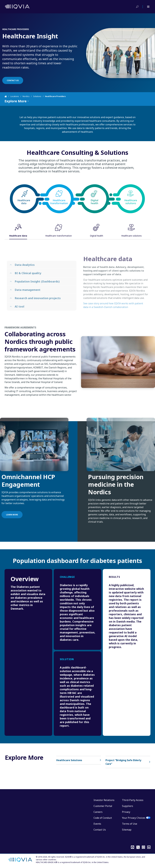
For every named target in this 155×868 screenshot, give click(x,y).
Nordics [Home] (26, 96)
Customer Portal (103, 806)
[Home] (7, 96)
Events (97, 824)
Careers (98, 812)
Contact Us (100, 830)
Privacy (126, 812)
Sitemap (127, 830)
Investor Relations (104, 800)
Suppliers (128, 806)
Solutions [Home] (37, 96)
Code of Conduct (103, 818)
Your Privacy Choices (134, 818)
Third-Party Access (133, 800)
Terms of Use (130, 824)
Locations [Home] (15, 96)
